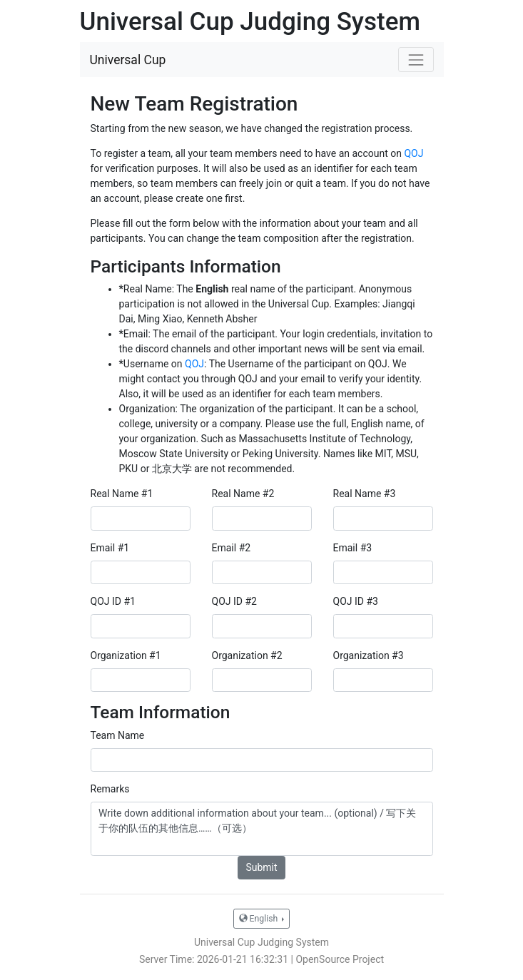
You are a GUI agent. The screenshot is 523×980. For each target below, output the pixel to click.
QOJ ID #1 (113, 601)
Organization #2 (247, 655)
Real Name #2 (243, 494)
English (260, 919)
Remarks (110, 789)
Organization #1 (126, 655)
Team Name (118, 735)
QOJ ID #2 (234, 601)
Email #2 (232, 548)
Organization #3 (369, 655)
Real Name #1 (122, 494)
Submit (261, 867)
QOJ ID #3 (356, 601)
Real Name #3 (365, 494)
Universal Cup (128, 60)
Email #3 (353, 548)
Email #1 (110, 548)
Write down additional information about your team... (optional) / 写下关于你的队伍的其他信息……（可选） (262, 829)
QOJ (413, 153)
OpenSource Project (340, 959)
